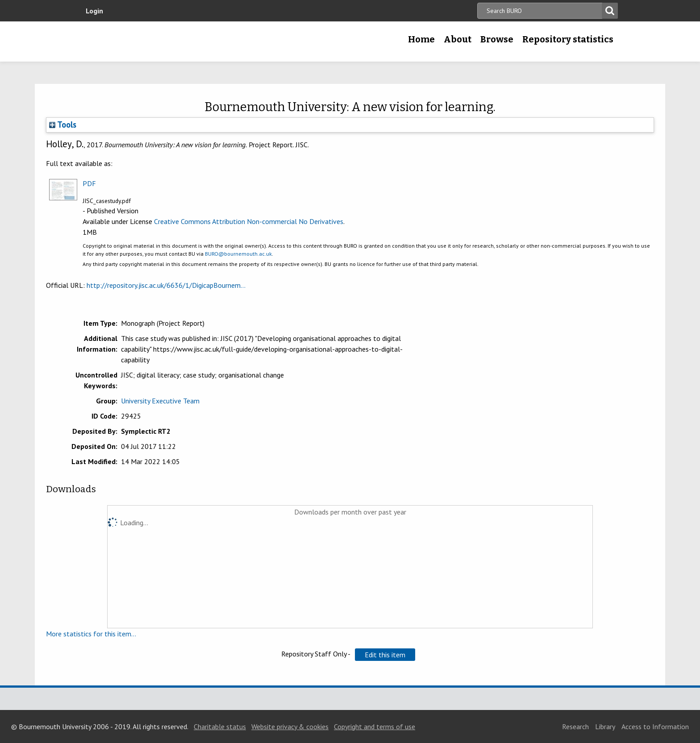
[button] (385, 655)
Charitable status (220, 726)
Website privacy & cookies (290, 726)
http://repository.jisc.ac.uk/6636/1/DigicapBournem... (166, 285)
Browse (497, 39)
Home (421, 39)
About (458, 39)
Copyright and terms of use (375, 726)
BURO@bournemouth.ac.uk (238, 254)
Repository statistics (568, 39)
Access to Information (655, 726)
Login (94, 11)
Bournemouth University (145, 42)
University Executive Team (160, 401)
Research (575, 726)
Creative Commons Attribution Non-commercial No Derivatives (249, 221)
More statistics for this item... (91, 634)
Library (605, 726)
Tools (63, 125)
